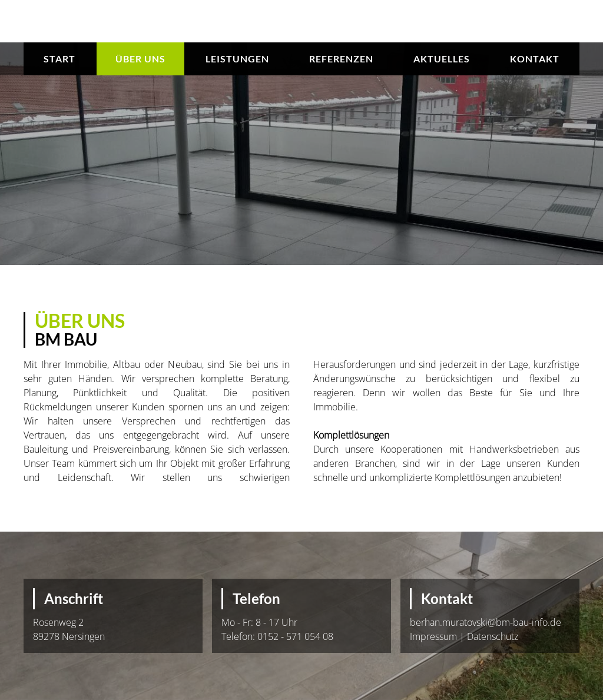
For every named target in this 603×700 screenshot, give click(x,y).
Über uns (140, 59)
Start (59, 59)
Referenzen (341, 59)
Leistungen (237, 59)
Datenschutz (493, 636)
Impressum (433, 636)
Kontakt (535, 59)
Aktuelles (442, 59)
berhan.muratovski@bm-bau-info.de (486, 622)
